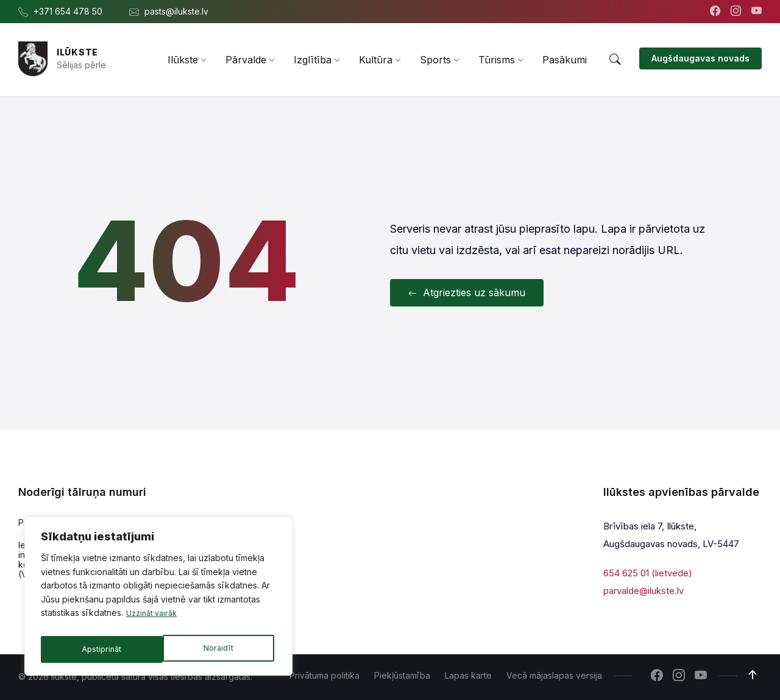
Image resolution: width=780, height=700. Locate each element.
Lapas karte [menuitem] (468, 675)
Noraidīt (96, 649)
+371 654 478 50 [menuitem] (68, 11)
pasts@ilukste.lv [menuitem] (176, 11)
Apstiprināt (216, 649)
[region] (158, 599)
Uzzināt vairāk (154, 619)
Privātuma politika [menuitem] (324, 675)
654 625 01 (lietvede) (648, 573)
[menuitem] (183, 60)
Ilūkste (77, 52)
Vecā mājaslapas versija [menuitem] (554, 675)
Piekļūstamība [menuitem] (402, 675)
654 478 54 (153, 522)
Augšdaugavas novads (700, 58)
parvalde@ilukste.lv (643, 590)
